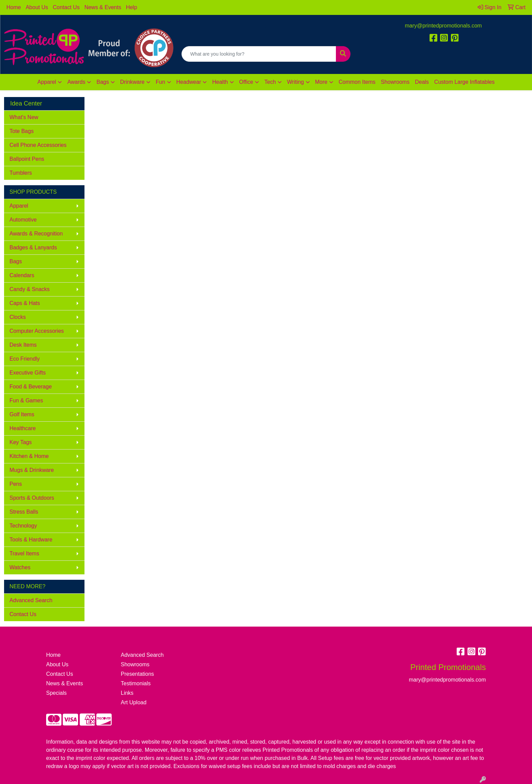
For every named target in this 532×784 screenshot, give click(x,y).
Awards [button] (76, 82)
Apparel (19, 206)
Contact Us (66, 7)
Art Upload (134, 702)
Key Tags (21, 442)
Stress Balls (24, 512)
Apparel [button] (47, 82)
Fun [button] (160, 82)
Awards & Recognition (36, 234)
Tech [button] (270, 82)
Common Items (357, 82)
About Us (37, 7)
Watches (20, 567)
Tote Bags (22, 131)
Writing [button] (296, 82)
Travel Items (24, 553)
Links (127, 693)
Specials (56, 693)
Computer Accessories (37, 331)
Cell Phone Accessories (38, 145)
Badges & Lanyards (33, 247)
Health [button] (220, 82)
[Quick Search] (259, 54)
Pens (16, 484)
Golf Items (22, 414)
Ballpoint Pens (27, 159)
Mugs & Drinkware (32, 470)
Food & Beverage (31, 387)
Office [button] (246, 82)
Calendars (22, 275)
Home (14, 7)
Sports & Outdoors (32, 498)
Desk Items (23, 345)
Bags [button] (102, 82)
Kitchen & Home (29, 456)
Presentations (137, 674)
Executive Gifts (28, 373)
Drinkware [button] (132, 82)
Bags (16, 261)
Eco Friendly (25, 359)
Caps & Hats (25, 303)
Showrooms (395, 82)
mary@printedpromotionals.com (443, 26)
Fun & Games (26, 400)
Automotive (23, 220)
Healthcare (23, 428)
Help (131, 7)
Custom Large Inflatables (464, 82)
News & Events (103, 7)
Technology (23, 526)
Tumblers (21, 173)
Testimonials (136, 683)
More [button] (321, 82)
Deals (422, 82)
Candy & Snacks (30, 289)
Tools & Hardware (31, 540)
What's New (24, 117)
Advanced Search (31, 600)
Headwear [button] (189, 82)
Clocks (18, 317)
